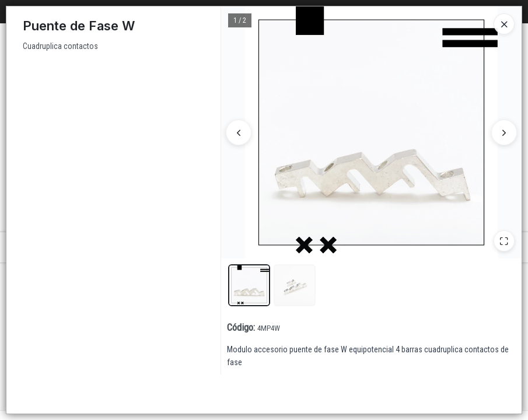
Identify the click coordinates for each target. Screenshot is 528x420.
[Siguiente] (504, 132)
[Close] (504, 24)
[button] (249, 285)
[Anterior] (239, 132)
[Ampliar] (504, 241)
